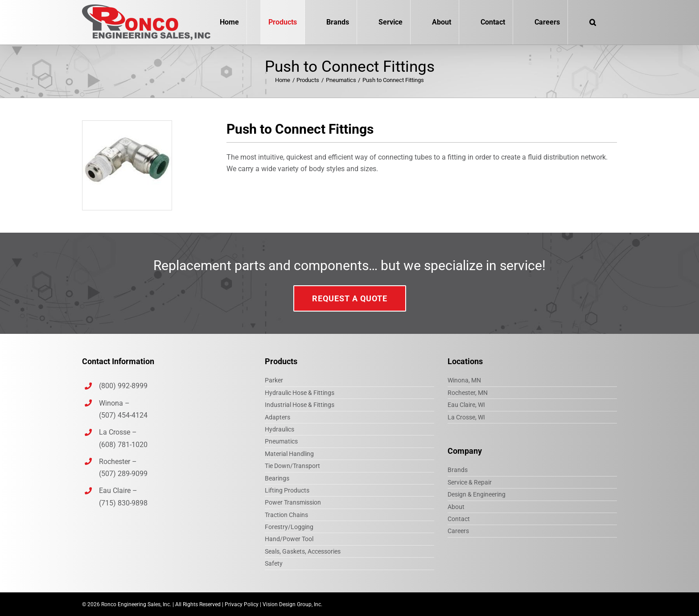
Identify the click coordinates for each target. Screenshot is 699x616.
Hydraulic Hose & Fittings (300, 393)
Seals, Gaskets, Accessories (303, 551)
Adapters (278, 417)
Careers (458, 531)
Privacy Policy (242, 604)
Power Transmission (293, 502)
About (456, 507)
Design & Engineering (477, 494)
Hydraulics (280, 429)
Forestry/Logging (289, 527)
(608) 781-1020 (123, 445)
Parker (274, 380)
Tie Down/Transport (292, 466)
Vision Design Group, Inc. (292, 604)
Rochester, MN (468, 393)
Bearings (277, 478)
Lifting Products (287, 490)
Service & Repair (470, 482)
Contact (459, 519)
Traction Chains (286, 515)
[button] (592, 22)
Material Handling (289, 454)
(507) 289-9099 (123, 474)
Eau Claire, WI (466, 405)
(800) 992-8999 (124, 386)
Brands (458, 470)
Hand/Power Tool (289, 539)
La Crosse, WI (466, 417)
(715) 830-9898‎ (123, 503)
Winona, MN (464, 380)
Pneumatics (281, 441)
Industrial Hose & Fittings (300, 405)
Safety (274, 563)
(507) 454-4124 (123, 415)
